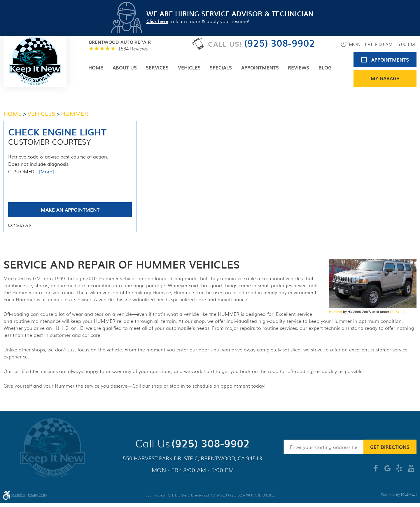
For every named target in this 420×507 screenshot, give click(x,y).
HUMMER (75, 113)
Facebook (376, 471)
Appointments (260, 68)
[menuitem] (96, 68)
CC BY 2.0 (398, 311)
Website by (399, 495)
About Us (125, 68)
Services (157, 68)
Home (96, 68)
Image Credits (15, 495)
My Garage (385, 78)
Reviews (299, 68)
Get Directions (390, 447)
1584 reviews (133, 49)
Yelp (399, 471)
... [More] (44, 172)
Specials (221, 68)
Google (387, 471)
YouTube (411, 471)
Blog (325, 68)
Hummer (336, 311)
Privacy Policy (37, 495)
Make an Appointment (70, 210)
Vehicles (189, 68)
